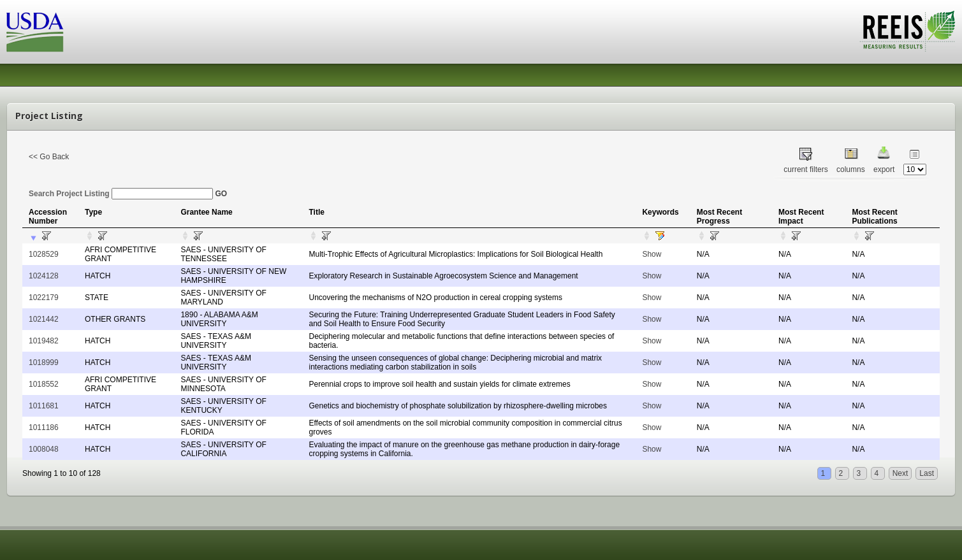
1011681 (44, 406)
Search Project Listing (121, 194)
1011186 (44, 427)
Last (927, 473)
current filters (805, 169)
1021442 (44, 319)
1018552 (44, 384)
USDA (35, 32)
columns (851, 169)
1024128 (44, 276)
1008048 (44, 449)
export (884, 169)
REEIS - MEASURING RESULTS (907, 31)
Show (652, 254)
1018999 (44, 363)
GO (221, 194)
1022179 (44, 298)
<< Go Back (49, 157)
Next (900, 473)
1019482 (44, 341)
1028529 (44, 254)
